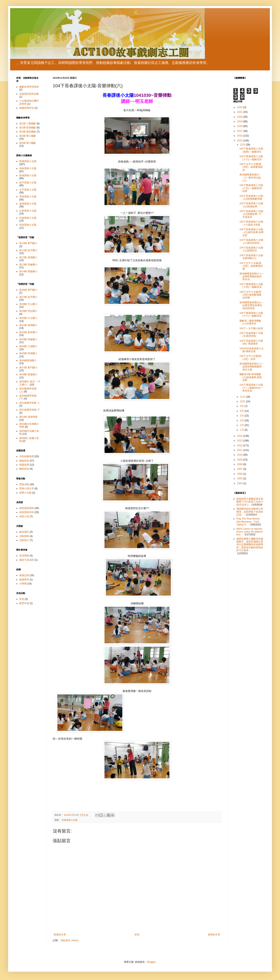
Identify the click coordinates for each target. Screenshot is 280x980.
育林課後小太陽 (28, 197)
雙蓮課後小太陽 (28, 161)
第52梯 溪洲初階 (28, 417)
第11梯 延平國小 (28, 250)
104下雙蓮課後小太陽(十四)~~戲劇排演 (251, 286)
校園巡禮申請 (27, 108)
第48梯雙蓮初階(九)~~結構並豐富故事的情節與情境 (251, 305)
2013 (240, 441)
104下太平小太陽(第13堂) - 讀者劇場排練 (251, 266)
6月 (242, 411)
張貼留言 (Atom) (69, 940)
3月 (242, 425)
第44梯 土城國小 (28, 346)
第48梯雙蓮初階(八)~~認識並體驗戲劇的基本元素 (251, 367)
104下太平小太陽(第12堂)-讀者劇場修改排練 (250, 295)
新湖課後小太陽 (28, 175)
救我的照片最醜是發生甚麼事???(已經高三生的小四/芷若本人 (250, 502)
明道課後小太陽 (28, 225)
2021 (240, 112)
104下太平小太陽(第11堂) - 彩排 (250, 357)
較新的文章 (60, 935)
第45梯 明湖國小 (28, 353)
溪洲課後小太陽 (28, 204)
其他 (22, 599)
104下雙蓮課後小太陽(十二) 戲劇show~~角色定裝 (251, 388)
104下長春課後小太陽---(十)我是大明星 (252, 223)
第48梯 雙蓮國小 (28, 374)
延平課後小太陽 (28, 183)
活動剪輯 (24, 536)
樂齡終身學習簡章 (29, 87)
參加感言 (24, 532)
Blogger (151, 962)
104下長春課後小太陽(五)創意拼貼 (251, 335)
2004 (240, 483)
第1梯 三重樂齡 (28, 124)
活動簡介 (24, 540)
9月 (242, 406)
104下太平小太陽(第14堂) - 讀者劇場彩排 (251, 167)
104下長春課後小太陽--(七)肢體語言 (252, 249)
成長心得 (24, 516)
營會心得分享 (27, 488)
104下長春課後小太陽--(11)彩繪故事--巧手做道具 (252, 214)
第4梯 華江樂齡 (28, 136)
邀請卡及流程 (27, 560)
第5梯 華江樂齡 (28, 143)
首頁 (137, 935)
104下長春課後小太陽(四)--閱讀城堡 (251, 342)
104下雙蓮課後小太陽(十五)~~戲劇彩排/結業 (251, 188)
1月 (242, 430)
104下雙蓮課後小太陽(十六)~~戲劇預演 (251, 158)
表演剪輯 (24, 556)
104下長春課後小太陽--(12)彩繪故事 (252, 205)
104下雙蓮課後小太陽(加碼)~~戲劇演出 (251, 150)
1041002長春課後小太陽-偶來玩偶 (251, 350)
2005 (240, 479)
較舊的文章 (214, 935)
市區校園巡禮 (27, 456)
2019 (240, 122)
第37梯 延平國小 (28, 297)
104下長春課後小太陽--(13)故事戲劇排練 (252, 197)
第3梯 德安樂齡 (28, 132)
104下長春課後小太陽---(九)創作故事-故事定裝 (252, 232)
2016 (240, 136)
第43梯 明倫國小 (28, 339)
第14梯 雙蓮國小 (28, 271)
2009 (240, 460)
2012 (240, 445)
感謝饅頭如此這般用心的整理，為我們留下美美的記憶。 (250, 512)
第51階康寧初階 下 (30, 410)
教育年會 (24, 603)
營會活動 (24, 484)
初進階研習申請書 (29, 94)
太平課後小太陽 (28, 190)
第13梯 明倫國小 (28, 265)
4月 (242, 421)
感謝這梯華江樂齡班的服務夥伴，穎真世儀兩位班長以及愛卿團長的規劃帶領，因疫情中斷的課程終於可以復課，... (250, 545)
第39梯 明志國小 (28, 311)
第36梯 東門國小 (28, 290)
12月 (243, 145)
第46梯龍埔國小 (28, 360)
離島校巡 (24, 469)
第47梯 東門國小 (28, 368)
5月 (242, 416)
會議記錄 (24, 575)
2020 (240, 117)
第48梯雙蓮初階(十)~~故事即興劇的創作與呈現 (251, 277)
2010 (240, 455)
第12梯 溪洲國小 (28, 257)
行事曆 (23, 584)
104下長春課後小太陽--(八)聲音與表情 (252, 241)
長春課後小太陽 (69, 820)
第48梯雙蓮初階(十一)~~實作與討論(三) (250, 178)
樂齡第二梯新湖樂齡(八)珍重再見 (250, 322)
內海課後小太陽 (28, 218)
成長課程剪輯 (27, 508)
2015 (240, 141)
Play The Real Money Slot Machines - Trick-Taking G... (248, 522)
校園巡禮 (24, 465)
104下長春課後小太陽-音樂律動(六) (252, 257)
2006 (240, 474)
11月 (243, 397)
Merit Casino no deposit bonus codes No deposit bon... (249, 532)
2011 (240, 450)
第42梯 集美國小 (28, 332)
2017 (240, 131)
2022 (240, 107)
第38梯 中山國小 (28, 304)
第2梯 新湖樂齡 (28, 128)
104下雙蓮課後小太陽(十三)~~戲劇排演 (251, 314)
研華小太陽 (25, 493)
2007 (240, 469)
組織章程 (24, 580)
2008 (240, 464)
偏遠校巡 (24, 461)
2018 (240, 126)
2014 (240, 436)
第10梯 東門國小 (28, 243)
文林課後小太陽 (28, 211)
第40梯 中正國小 (28, 318)
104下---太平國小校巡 (251, 328)
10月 (243, 401)
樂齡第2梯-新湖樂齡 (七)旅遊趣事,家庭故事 (251, 377)
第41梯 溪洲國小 (28, 325)
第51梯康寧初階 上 (30, 403)
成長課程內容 (27, 512)
